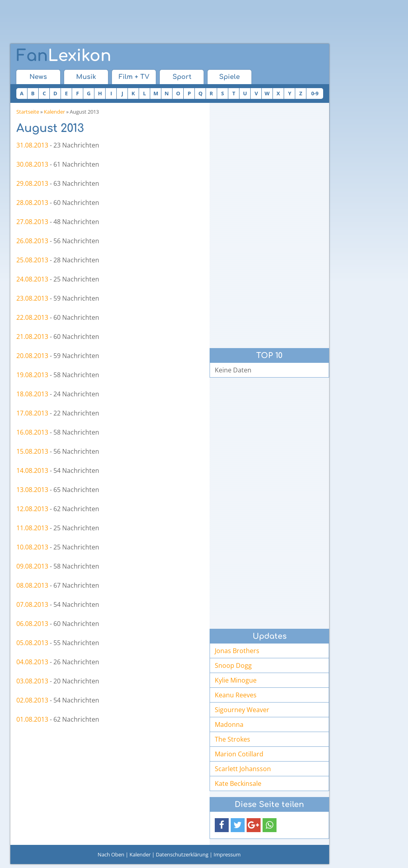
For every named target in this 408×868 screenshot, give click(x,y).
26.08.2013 (32, 241)
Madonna (229, 724)
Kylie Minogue (236, 680)
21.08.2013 (32, 337)
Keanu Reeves (236, 695)
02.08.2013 (32, 700)
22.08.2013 (32, 317)
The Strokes (232, 739)
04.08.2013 (32, 662)
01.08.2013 (32, 719)
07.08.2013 (32, 604)
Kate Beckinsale (238, 783)
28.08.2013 (32, 203)
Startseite (28, 112)
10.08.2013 (32, 547)
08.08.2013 (32, 585)
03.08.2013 (32, 681)
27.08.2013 (32, 222)
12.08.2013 (32, 509)
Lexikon (64, 56)
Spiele (229, 77)
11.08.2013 (32, 528)
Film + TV (134, 77)
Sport (182, 77)
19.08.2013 (32, 375)
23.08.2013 (32, 298)
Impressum (227, 854)
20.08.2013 (32, 356)
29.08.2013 (32, 183)
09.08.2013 (32, 566)
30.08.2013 (32, 164)
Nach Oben (111, 854)
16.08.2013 (32, 432)
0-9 (315, 93)
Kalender (54, 112)
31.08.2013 (32, 145)
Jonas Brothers (237, 651)
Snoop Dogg (233, 665)
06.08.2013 (32, 624)
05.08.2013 (32, 643)
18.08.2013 (32, 394)
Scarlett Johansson (243, 769)
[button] (222, 825)
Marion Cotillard (239, 754)
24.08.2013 (32, 279)
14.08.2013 (32, 470)
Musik (86, 77)
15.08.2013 (32, 451)
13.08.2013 (32, 490)
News (38, 77)
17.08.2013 (32, 413)
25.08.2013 (32, 260)
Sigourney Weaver (242, 710)
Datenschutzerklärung (182, 854)
